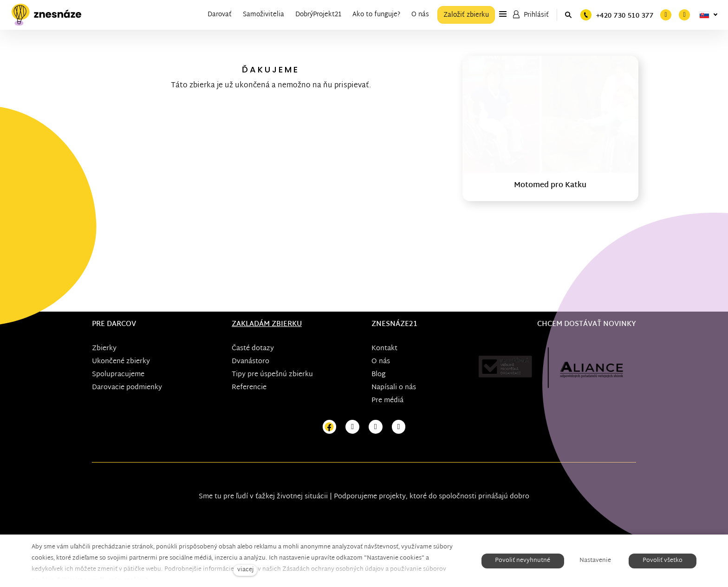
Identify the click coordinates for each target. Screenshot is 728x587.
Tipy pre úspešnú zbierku (272, 375)
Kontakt (384, 349)
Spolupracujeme (118, 375)
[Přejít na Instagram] (352, 427)
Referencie (249, 388)
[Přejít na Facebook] (330, 427)
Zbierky (104, 349)
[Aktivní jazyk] (708, 15)
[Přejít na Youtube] (376, 427)
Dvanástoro (250, 362)
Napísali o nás (394, 388)
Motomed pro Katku (550, 186)
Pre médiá (387, 401)
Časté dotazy (253, 349)
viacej (245, 570)
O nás (381, 362)
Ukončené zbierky (121, 362)
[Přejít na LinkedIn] (399, 427)
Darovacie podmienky (127, 388)
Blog (378, 375)
